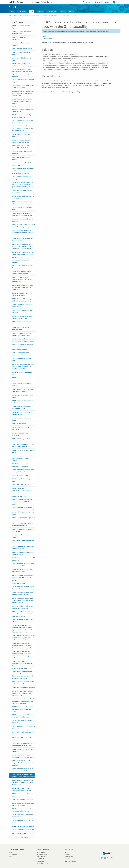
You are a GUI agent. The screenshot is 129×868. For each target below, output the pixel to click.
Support (50, 2)
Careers (67, 855)
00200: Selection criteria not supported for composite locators (23, 804)
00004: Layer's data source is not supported (22, 44)
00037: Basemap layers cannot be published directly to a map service (22, 214)
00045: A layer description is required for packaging (23, 267)
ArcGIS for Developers (43, 859)
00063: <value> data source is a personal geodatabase (21, 354)
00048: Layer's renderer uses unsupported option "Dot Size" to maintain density (21, 279)
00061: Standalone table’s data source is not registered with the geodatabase (23, 340)
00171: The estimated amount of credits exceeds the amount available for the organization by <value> (23, 701)
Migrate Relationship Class (84, 67)
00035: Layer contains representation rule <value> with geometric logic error (23, 203)
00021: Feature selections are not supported (22, 135)
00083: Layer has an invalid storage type (22, 373)
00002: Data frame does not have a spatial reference (22, 33)
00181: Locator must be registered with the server (23, 750)
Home (12, 12)
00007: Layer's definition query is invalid (22, 59)
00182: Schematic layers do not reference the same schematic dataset (23, 756)
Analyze (40, 12)
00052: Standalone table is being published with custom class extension (23, 300)
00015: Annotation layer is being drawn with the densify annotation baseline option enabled (23, 93)
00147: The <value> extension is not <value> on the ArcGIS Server (22, 593)
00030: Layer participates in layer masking (22, 178)
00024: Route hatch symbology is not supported (23, 153)
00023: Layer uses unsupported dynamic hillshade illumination (21, 147)
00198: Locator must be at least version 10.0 (23, 795)
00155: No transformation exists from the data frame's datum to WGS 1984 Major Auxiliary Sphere (23, 614)
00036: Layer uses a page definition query (22, 209)
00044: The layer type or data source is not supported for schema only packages (23, 260)
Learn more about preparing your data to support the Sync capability (61, 92)
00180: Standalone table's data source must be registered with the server (23, 745)
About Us (68, 852)
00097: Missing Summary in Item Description (22, 428)
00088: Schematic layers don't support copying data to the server (23, 390)
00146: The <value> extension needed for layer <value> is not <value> (23, 588)
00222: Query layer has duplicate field (23, 826)
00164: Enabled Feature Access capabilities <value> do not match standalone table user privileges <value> (22, 655)
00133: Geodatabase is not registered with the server (23, 530)
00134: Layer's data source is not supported (22, 536)
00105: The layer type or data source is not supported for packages (23, 471)
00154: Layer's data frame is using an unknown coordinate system (23, 607)
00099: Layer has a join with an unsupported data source (21, 440)
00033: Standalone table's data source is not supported (23, 197)
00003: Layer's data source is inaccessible (21, 38)
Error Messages (71, 15)
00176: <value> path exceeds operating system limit (23, 727)
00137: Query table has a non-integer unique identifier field (23, 553)
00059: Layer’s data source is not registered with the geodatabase (22, 334)
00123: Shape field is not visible (21, 485)
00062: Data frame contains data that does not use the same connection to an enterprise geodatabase (23, 347)
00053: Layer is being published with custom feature (23, 306)
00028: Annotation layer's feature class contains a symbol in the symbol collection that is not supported (23, 171)
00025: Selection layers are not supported (21, 158)
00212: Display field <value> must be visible (23, 821)
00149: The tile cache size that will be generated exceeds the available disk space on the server (23, 600)
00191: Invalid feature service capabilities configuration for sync (22, 789)
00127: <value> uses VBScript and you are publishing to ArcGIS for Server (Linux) (23, 502)
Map (32, 12)
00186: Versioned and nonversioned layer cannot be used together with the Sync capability (23, 782)
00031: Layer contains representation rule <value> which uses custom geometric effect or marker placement (23, 185)
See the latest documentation (101, 31)
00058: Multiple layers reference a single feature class (22, 329)
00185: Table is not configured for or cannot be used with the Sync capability (23, 776)
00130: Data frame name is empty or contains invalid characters (23, 525)
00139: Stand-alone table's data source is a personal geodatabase (23, 565)
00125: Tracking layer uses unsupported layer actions (20, 495)
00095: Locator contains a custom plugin (22, 419)
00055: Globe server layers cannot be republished (23, 311)
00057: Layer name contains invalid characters (22, 323)
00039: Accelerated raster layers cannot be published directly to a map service (23, 226)
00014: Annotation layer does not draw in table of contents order (23, 86)
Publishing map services (20, 15)
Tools (63, 12)
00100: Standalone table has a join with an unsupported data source (23, 446)
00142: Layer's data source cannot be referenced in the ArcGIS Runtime (23, 576)
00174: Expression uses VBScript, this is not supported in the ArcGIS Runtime (23, 716)
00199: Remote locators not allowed (22, 800)
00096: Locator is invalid (19, 424)
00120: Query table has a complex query (22, 480)
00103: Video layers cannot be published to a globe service (21, 465)
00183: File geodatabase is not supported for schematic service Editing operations (23, 763)
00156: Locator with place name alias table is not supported (23, 621)
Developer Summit (70, 861)
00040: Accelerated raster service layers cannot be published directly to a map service (23, 233)
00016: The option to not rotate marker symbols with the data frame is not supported (23, 101)
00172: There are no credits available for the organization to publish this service (23, 709)
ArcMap (14, 7)
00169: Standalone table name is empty (23, 688)
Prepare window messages (57, 15)
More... (71, 12)
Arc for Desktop (16, 2)
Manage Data (52, 12)
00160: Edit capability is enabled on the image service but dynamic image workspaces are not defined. (23, 638)
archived (62, 31)
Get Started (22, 12)
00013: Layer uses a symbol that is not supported (23, 81)
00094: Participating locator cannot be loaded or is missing (23, 413)
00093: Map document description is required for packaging (22, 408)
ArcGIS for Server (42, 857)
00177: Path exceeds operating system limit (23, 733)
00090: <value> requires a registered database (23, 396)
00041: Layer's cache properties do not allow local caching (23, 240)
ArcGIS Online (41, 852)
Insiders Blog (69, 857)
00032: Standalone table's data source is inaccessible (23, 191)
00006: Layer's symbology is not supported (21, 53)
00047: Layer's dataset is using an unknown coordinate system (22, 273)
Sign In (100, 2)
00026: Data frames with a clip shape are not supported (23, 164)
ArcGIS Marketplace (43, 863)
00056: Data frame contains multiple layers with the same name (22, 317)
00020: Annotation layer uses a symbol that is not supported (23, 130)
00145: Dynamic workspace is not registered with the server (22, 582)
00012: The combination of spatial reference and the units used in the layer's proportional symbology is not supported (23, 73)
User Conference (70, 859)
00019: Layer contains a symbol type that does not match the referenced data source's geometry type (23, 123)
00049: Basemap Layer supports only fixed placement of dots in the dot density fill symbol (23, 287)
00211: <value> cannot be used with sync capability (22, 816)
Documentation (35, 2)
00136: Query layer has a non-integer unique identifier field (23, 548)
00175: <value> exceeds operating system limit (22, 722)
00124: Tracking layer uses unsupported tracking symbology (21, 489)
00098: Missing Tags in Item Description (20, 434)
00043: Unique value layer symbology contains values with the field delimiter (23, 253)
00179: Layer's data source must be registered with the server (22, 739)
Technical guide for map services (38, 15)
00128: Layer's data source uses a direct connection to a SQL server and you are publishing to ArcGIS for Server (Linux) (23, 511)
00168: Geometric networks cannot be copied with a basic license (23, 683)
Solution (45, 36)
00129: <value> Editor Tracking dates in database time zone (23, 519)
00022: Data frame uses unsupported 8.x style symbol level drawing (23, 141)
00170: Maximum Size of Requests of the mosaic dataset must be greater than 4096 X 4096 (23, 693)
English (107, 2)
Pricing (43, 2)
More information (48, 39)
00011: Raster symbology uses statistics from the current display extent (23, 65)
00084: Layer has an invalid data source (21, 379)
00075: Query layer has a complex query (22, 360)
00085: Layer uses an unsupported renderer (22, 385)
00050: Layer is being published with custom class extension (23, 294)
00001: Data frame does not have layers (22, 27)
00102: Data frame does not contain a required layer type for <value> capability (23, 458)
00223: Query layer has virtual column (23, 830)
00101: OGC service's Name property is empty (23, 451)
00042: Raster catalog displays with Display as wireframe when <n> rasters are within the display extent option (23, 246)
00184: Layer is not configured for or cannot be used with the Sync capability (23, 770)
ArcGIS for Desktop (42, 855)
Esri (117, 2)
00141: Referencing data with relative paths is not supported (23, 571)
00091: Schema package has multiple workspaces (23, 402)
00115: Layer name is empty (20, 475)
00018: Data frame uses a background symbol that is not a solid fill (23, 116)
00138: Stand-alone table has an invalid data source (23, 559)
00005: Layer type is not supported (22, 49)
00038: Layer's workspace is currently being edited (23, 220)
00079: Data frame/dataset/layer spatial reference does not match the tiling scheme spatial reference (23, 366)
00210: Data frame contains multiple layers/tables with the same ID (22, 810)
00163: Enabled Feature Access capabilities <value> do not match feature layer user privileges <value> (23, 646)
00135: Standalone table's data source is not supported (23, 542)
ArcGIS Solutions (42, 861)
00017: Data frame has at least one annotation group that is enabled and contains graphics (23, 109)
